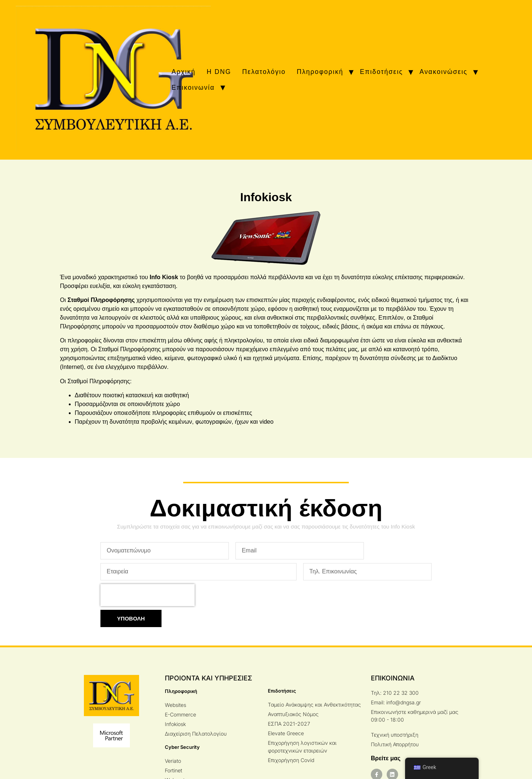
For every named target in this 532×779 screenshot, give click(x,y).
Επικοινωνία (193, 88)
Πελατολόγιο (264, 72)
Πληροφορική (320, 72)
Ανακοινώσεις (443, 72)
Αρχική (183, 72)
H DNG (219, 72)
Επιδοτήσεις (381, 72)
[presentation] (148, 595)
